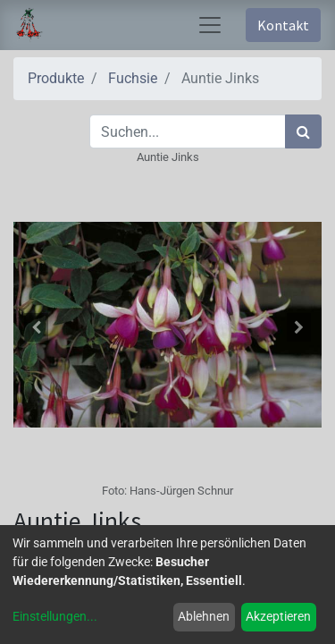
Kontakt (283, 25)
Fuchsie (133, 78)
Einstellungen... (55, 616)
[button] (37, 327)
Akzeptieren (278, 616)
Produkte (56, 78)
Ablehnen (204, 616)
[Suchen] (303, 131)
